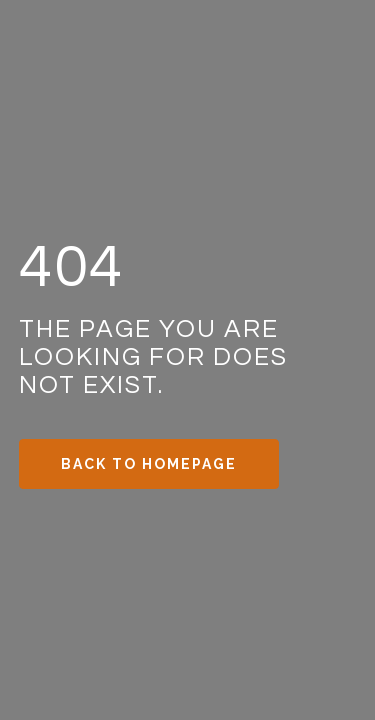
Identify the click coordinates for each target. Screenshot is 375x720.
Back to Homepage (149, 464)
